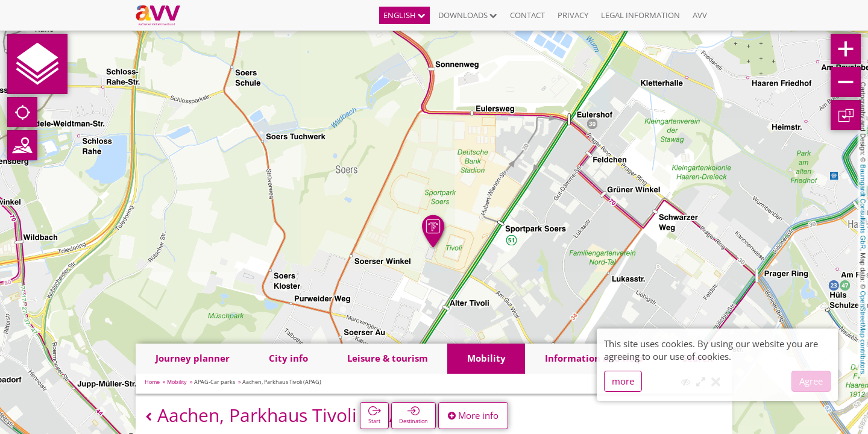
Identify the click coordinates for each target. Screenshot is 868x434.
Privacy (573, 15)
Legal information (640, 15)
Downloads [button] (468, 15)
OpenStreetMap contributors (863, 332)
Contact (527, 15)
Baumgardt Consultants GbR (863, 207)
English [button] (404, 15)
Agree (811, 381)
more (623, 381)
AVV (700, 15)
